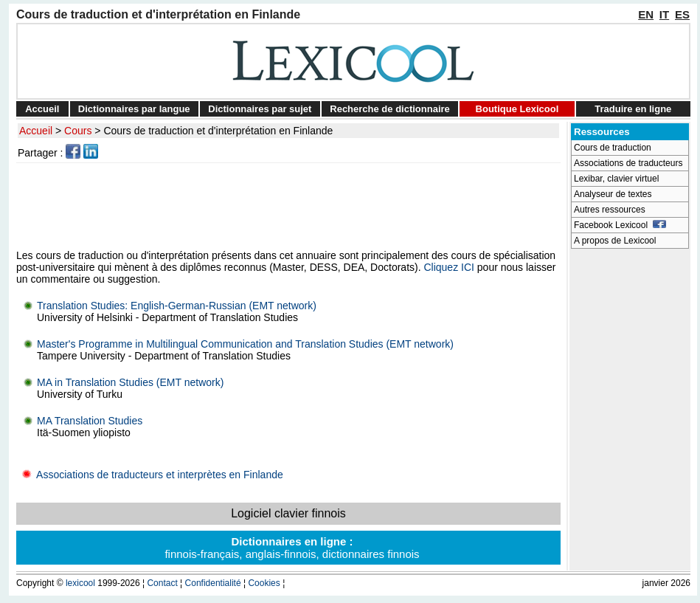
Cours (78, 131)
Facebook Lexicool (620, 225)
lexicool (80, 583)
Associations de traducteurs (628, 163)
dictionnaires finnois (371, 554)
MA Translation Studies (90, 421)
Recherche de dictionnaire (390, 109)
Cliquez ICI (448, 267)
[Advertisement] (291, 206)
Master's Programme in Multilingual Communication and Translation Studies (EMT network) (245, 344)
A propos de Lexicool (615, 241)
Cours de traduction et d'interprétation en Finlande (218, 131)
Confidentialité (213, 583)
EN (646, 14)
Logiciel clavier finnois (288, 513)
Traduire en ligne (633, 109)
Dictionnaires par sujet (260, 109)
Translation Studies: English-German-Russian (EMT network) (177, 306)
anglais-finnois (281, 554)
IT (664, 14)
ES (682, 14)
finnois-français (202, 554)
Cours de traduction (613, 148)
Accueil (42, 109)
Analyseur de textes (613, 194)
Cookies (264, 583)
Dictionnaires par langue (134, 109)
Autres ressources (610, 210)
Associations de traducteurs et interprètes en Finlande (150, 475)
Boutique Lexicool (517, 109)
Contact (162, 583)
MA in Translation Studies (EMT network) (130, 382)
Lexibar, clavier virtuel (616, 179)
